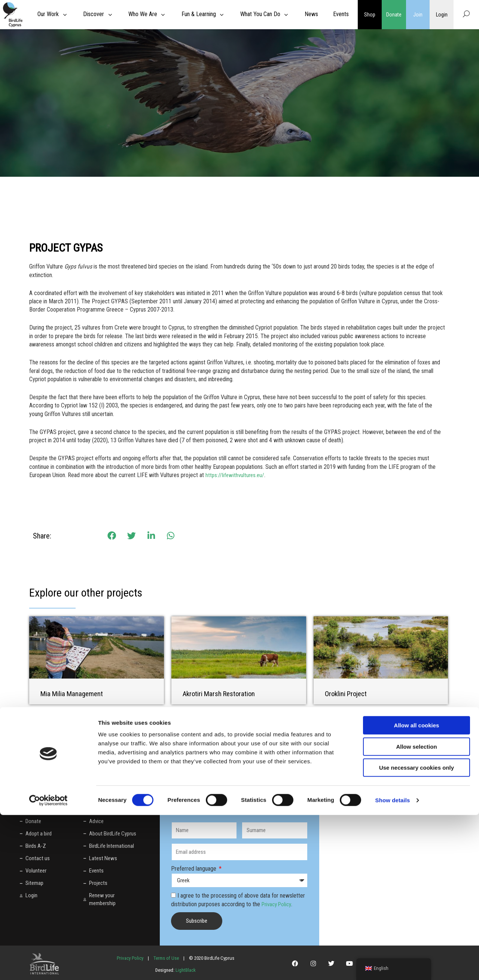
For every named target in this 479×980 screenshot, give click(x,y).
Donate (394, 14)
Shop (370, 14)
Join (418, 14)
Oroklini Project (347, 694)
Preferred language (194, 868)
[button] (112, 536)
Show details (393, 965)
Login (442, 14)
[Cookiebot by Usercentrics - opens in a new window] (48, 965)
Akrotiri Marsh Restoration (221, 694)
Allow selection (416, 912)
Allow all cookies (417, 890)
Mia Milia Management (74, 694)
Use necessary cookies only (417, 933)
